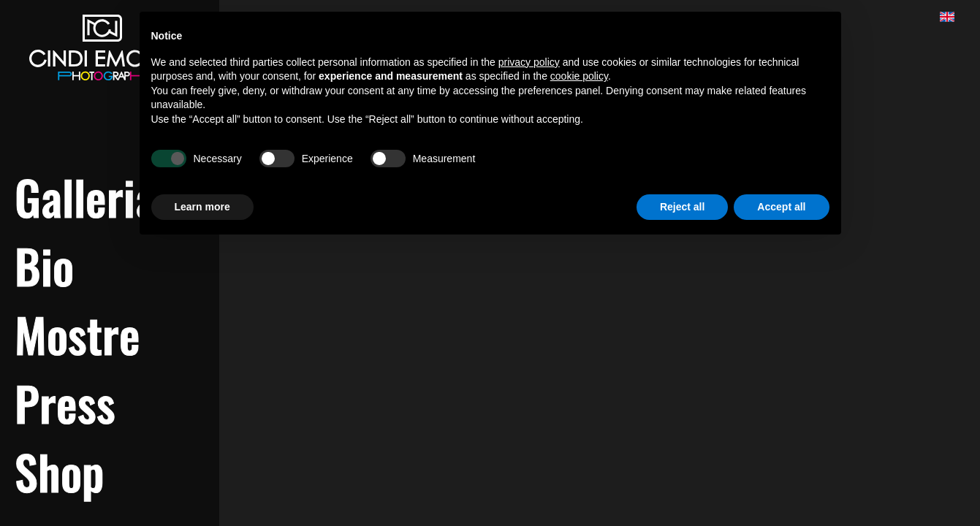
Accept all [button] (781, 207)
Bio (44, 265)
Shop (59, 471)
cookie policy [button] (579, 76)
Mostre (77, 334)
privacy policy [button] (529, 62)
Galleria (86, 197)
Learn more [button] (202, 207)
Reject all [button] (682, 207)
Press (65, 403)
